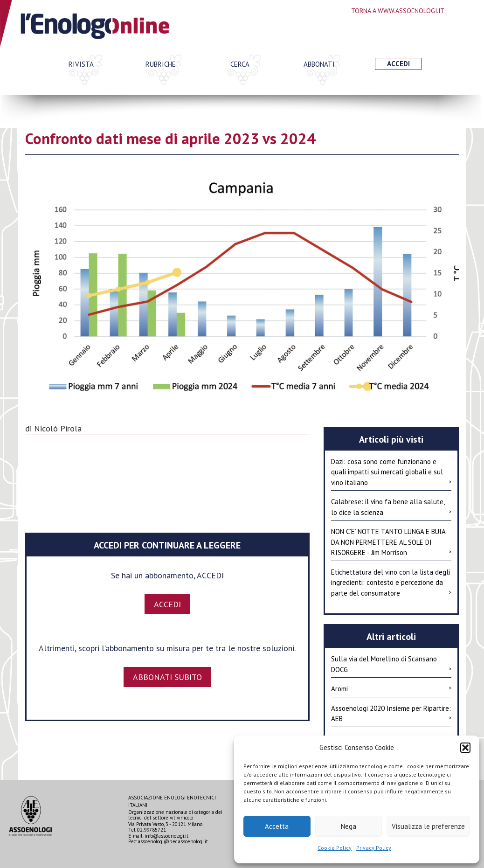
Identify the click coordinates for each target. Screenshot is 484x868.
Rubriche (161, 64)
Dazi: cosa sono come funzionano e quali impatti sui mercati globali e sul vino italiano (391, 472)
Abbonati (319, 64)
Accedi (398, 64)
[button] (465, 748)
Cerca (240, 64)
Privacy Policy (374, 848)
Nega (349, 826)
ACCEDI (167, 604)
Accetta (277, 826)
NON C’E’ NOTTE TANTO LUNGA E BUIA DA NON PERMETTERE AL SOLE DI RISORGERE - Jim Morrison (391, 542)
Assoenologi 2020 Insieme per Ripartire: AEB (391, 714)
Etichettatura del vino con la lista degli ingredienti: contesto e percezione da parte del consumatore (391, 583)
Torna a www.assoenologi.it (398, 11)
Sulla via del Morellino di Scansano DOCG (391, 664)
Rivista (81, 64)
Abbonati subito (167, 677)
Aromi (391, 688)
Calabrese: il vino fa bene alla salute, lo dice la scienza (391, 507)
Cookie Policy (335, 848)
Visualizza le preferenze (428, 826)
